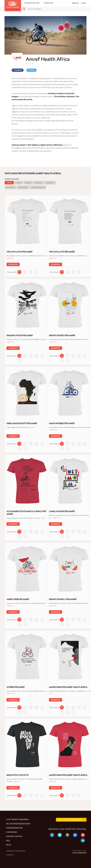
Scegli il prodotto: (12, 179)
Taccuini (39, 183)
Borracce (10, 187)
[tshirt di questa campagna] (18, 272)
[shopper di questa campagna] (35, 272)
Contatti (10, 855)
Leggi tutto (22, 258)
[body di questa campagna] (66, 360)
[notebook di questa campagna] (24, 272)
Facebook (18, 70)
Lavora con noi (14, 836)
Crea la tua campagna (69, 820)
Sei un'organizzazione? (18, 824)
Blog (9, 845)
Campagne (48, 3)
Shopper (50, 183)
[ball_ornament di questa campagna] (24, 360)
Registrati (75, 3)
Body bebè (23, 187)
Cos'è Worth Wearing (17, 819)
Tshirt (9, 183)
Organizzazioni (32, 3)
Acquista (13, 264)
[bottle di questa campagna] (66, 712)
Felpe (19, 183)
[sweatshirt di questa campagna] (29, 272)
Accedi (84, 3)
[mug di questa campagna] (24, 355)
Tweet (32, 70)
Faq (8, 840)
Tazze (28, 183)
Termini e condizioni (16, 851)
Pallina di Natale (38, 187)
